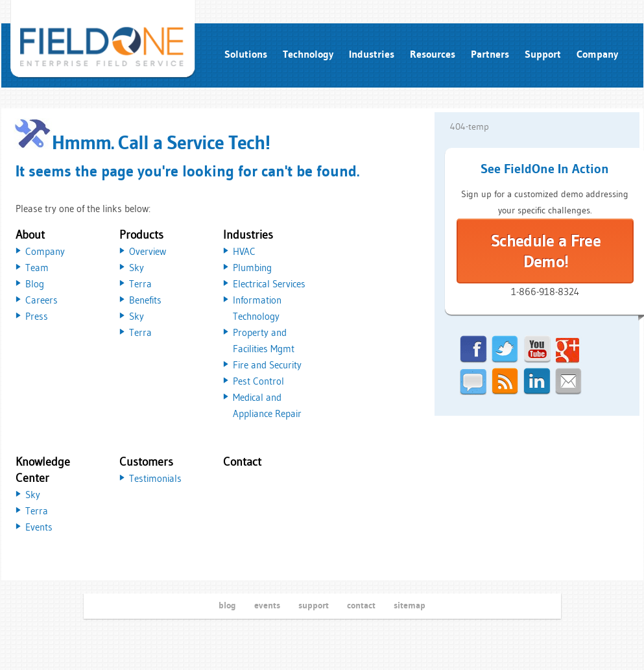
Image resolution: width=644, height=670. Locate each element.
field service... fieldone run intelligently (103, 40)
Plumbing (252, 268)
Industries (372, 54)
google (569, 349)
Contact (242, 462)
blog (227, 605)
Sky (137, 268)
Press (37, 316)
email (569, 382)
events (267, 605)
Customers (146, 462)
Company (597, 54)
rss (505, 382)
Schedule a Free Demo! (546, 251)
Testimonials (155, 478)
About (30, 235)
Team (37, 268)
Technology (308, 54)
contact (361, 605)
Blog (35, 284)
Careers (42, 300)
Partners (490, 54)
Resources (433, 54)
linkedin (537, 382)
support (314, 605)
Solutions (246, 54)
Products (141, 235)
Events (39, 527)
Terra (140, 284)
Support (543, 54)
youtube (537, 349)
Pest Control (258, 381)
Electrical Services (269, 284)
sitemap (410, 605)
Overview (148, 251)
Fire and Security (267, 365)
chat (473, 382)
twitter (505, 349)
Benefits (145, 300)
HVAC (244, 251)
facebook (473, 349)
